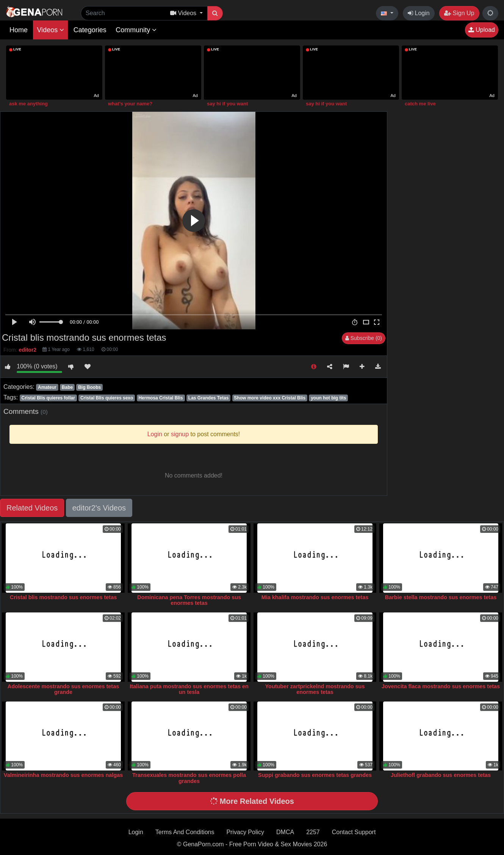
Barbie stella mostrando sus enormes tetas (441, 597)
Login (419, 13)
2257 (313, 832)
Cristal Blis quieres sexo (107, 398)
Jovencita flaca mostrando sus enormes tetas (441, 686)
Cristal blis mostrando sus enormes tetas (63, 597)
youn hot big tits (328, 398)
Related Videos (32, 508)
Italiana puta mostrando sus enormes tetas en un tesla (189, 689)
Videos (50, 30)
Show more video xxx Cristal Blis (270, 398)
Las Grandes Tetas (209, 398)
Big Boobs (89, 387)
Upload (482, 30)
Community (136, 30)
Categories (90, 30)
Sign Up (459, 13)
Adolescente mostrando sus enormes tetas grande (63, 689)
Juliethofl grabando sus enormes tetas (441, 775)
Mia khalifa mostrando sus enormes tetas (315, 597)
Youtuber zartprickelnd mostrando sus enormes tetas (315, 689)
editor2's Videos (99, 508)
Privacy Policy (245, 832)
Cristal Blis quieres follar (48, 398)
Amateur (47, 387)
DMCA (285, 832)
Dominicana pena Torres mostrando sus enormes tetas (189, 600)
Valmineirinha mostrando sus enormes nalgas (63, 775)
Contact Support (354, 832)
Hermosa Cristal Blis (160, 398)
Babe (67, 387)
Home (19, 30)
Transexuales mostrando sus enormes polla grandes (189, 778)
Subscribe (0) (364, 338)
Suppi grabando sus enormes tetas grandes (315, 775)
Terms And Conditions (185, 832)
